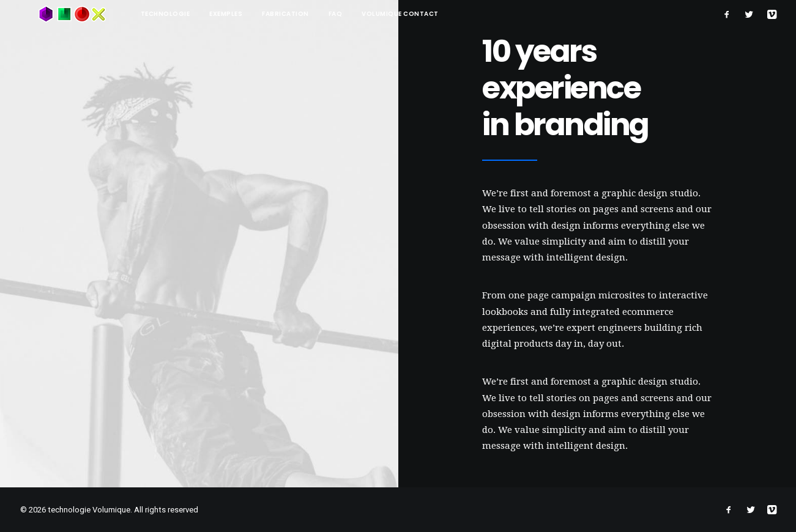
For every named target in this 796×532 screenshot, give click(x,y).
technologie (129, 14)
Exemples (189, 14)
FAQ (299, 14)
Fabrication (249, 14)
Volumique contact (363, 14)
